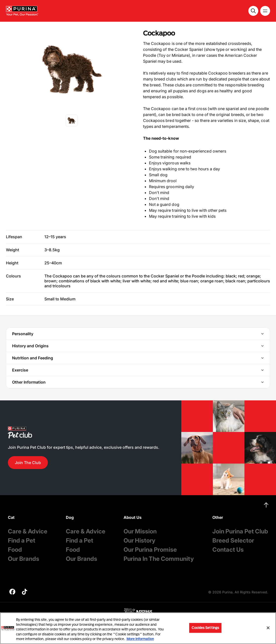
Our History (139, 540)
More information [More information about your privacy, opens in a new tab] (140, 639)
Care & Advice (28, 531)
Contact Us (228, 550)
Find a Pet (22, 540)
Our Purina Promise (150, 550)
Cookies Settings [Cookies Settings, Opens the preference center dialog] (205, 628)
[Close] (268, 628)
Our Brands (24, 559)
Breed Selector (233, 540)
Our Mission (140, 531)
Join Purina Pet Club (240, 531)
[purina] (12, 592)
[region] (138, 628)
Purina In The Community (159, 559)
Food (15, 550)
